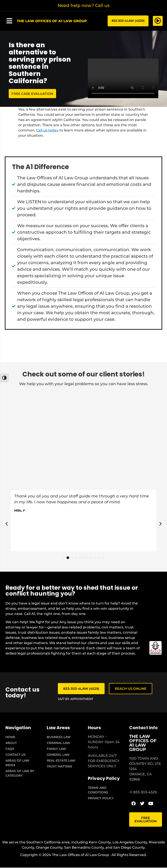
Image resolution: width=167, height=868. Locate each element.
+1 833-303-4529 (143, 793)
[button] (9, 21)
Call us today (47, 131)
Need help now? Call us (84, 5)
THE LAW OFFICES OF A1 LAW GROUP (143, 743)
